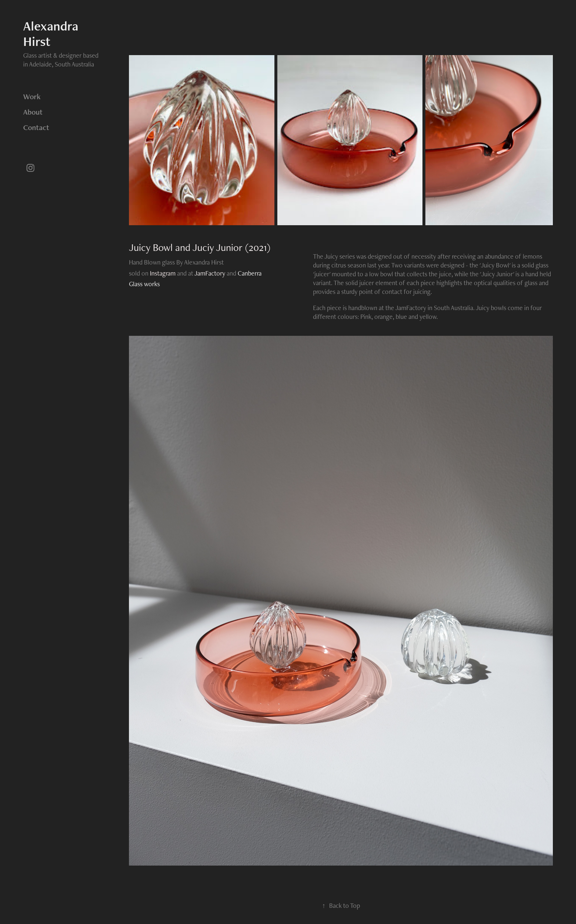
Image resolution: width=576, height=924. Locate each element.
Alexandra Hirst (52, 34)
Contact (36, 127)
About (33, 112)
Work (32, 96)
